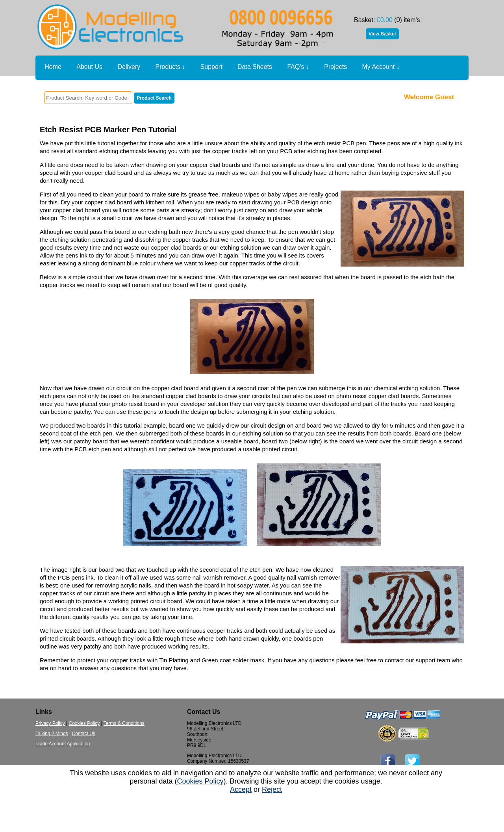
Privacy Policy (50, 723)
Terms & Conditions (124, 723)
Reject (272, 789)
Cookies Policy (84, 723)
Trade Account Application (63, 744)
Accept (241, 789)
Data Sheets (255, 67)
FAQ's (298, 67)
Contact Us (84, 734)
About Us (89, 67)
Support (211, 67)
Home (53, 67)
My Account (381, 67)
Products (170, 67)
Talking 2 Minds (52, 734)
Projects (335, 67)
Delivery (129, 67)
